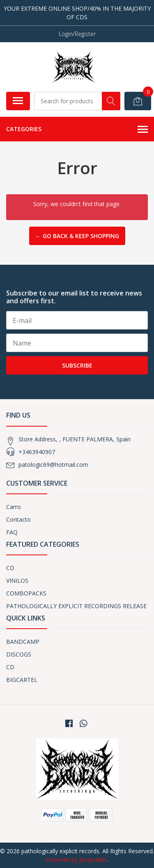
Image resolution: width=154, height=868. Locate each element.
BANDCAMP (23, 642)
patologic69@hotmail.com (53, 465)
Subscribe (77, 365)
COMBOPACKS (26, 593)
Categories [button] (77, 130)
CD (10, 568)
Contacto (18, 519)
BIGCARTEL (22, 680)
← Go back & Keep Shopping (77, 236)
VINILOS (17, 581)
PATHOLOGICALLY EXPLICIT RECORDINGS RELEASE (76, 606)
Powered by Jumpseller (76, 860)
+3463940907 (37, 452)
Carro (14, 507)
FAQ (12, 532)
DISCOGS (19, 654)
